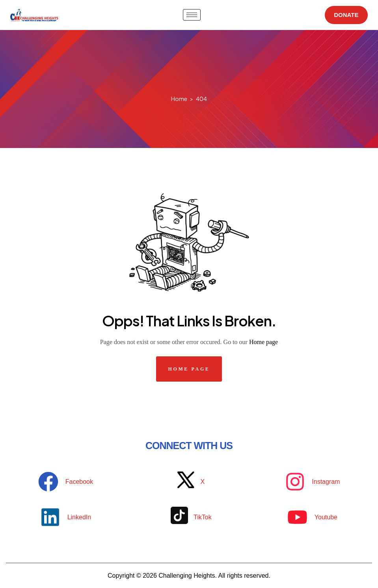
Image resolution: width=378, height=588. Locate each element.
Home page (263, 342)
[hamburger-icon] (189, 15)
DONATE (344, 15)
